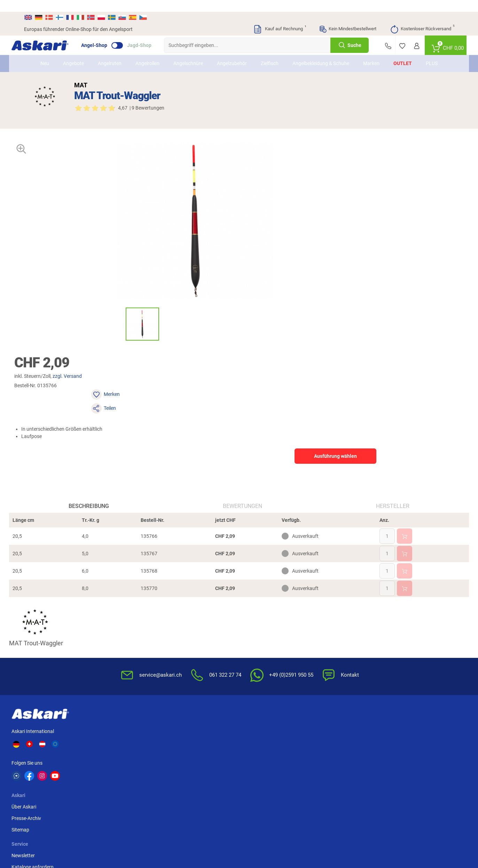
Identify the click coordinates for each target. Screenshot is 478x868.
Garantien (254, 667)
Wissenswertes (259, 632)
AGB (321, 621)
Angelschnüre (188, 51)
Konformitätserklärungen (270, 678)
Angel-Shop (107, 33)
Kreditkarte (401, 632)
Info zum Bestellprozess (269, 644)
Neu (45, 51)
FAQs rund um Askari (266, 621)
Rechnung (400, 655)
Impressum (328, 674)
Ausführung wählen (388, 215)
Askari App (182, 655)
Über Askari (122, 621)
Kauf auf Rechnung (280, 17)
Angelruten (110, 51)
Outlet (403, 51)
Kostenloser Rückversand (422, 17)
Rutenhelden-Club (189, 644)
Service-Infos (257, 655)
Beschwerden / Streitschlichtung (334, 689)
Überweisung (403, 621)
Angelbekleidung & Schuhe (321, 51)
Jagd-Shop (152, 33)
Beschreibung (97, 382)
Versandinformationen (64, 832)
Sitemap (119, 644)
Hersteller (385, 382)
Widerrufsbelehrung (337, 632)
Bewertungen (242, 382)
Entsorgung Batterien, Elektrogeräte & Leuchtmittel (347, 659)
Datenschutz (330, 644)
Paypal (397, 644)
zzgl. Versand (304, 163)
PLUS (432, 51)
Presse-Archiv (125, 632)
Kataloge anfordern (191, 632)
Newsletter (182, 621)
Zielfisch (270, 51)
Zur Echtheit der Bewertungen (275, 690)
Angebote (73, 51)
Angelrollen (147, 51)
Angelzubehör (232, 51)
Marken (371, 51)
